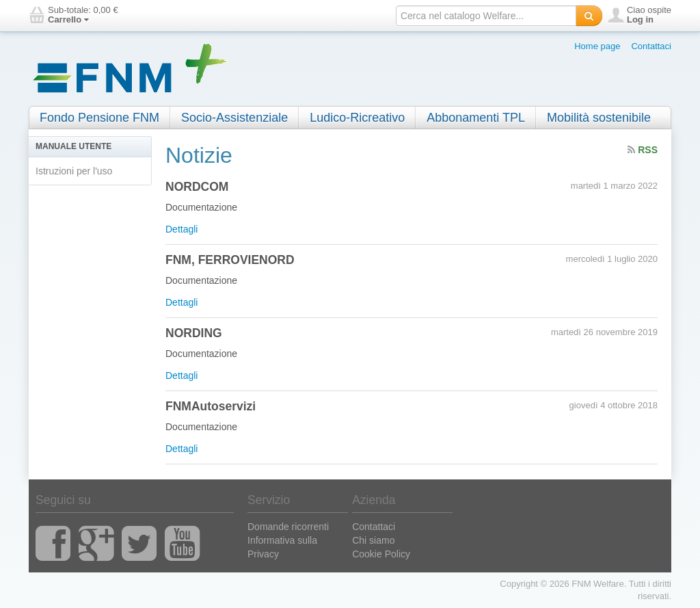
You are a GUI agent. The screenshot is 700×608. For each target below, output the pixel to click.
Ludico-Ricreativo (357, 118)
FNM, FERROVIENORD (230, 260)
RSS (643, 150)
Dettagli (181, 229)
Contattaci (651, 46)
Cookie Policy (381, 554)
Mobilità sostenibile (599, 118)
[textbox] (486, 16)
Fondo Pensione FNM (99, 118)
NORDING (194, 333)
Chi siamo (373, 540)
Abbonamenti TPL (476, 118)
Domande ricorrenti (288, 527)
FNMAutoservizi (211, 406)
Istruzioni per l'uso (74, 171)
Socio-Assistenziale (234, 118)
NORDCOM (197, 187)
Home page (597, 46)
